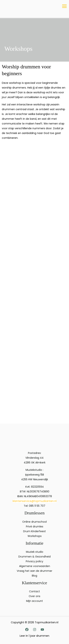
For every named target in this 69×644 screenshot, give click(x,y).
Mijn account (34, 601)
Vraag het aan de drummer (34, 571)
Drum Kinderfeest (34, 531)
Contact (34, 591)
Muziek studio (35, 552)
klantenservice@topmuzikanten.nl (35, 501)
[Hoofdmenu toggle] (64, 6)
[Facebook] (27, 630)
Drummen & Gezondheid (34, 557)
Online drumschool (34, 522)
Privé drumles (35, 526)
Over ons (34, 596)
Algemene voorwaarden (35, 566)
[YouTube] (42, 630)
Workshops (35, 536)
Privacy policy (34, 561)
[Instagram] (35, 630)
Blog (34, 576)
